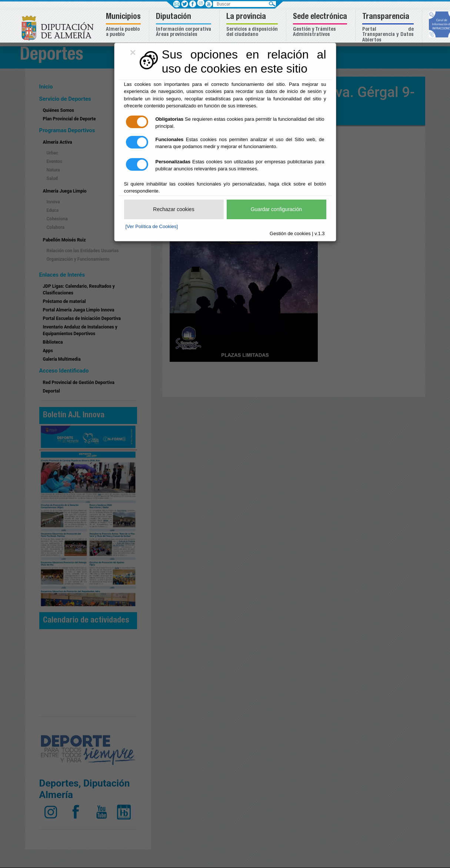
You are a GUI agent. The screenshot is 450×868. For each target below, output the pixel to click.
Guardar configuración (276, 209)
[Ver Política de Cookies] (152, 226)
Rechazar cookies (174, 209)
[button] (124, 25)
